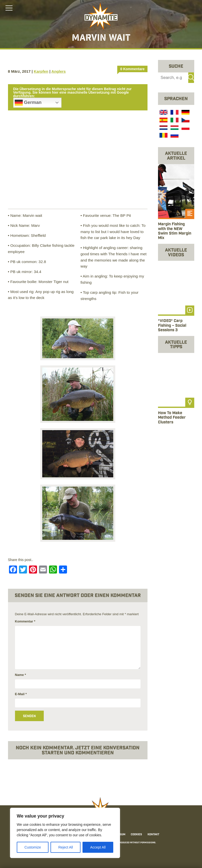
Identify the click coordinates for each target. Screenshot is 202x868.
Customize (33, 847)
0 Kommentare (132, 69)
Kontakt (153, 835)
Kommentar (25, 621)
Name (20, 675)
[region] (65, 833)
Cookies (136, 835)
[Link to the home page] (101, 16)
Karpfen (41, 71)
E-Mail (21, 694)
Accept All (98, 847)
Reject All (65, 847)
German (28, 103)
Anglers (59, 71)
